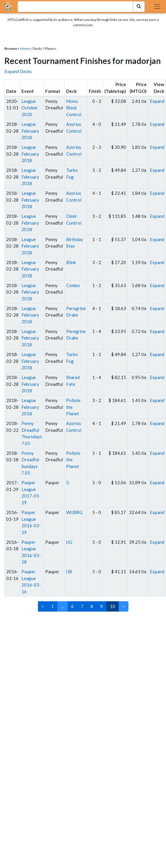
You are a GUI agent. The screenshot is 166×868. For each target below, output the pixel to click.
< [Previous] (43, 606)
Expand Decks (18, 71)
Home (25, 48)
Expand (157, 101)
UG (69, 542)
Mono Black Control (74, 108)
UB (69, 571)
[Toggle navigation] (157, 6)
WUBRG (74, 512)
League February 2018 (30, 131)
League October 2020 (30, 108)
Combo (73, 285)
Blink (71, 262)
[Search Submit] (139, 7)
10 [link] (113, 606)
